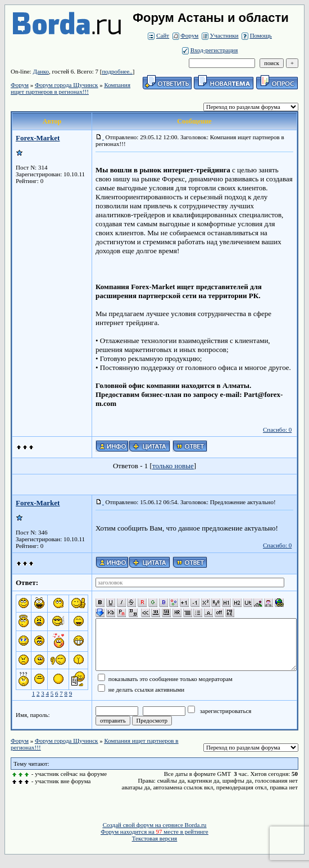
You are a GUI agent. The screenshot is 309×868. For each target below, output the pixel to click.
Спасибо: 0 (277, 430)
